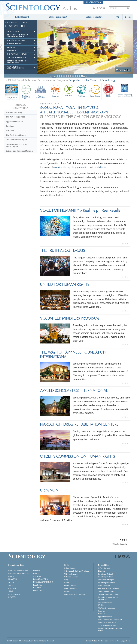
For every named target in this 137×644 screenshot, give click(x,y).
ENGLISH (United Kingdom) (19, 573)
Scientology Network (106, 574)
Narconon (69, 90)
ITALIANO (37, 588)
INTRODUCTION (13, 31)
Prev (54, 76)
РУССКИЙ (12, 588)
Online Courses (70, 586)
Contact (67, 591)
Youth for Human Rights (107, 625)
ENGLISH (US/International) (19, 570)
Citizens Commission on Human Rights (16, 145)
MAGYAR (37, 570)
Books (128, 17)
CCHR (108, 90)
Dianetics (102, 571)
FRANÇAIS (13, 579)
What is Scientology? (58, 17)
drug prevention (80, 167)
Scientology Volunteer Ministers (20, 151)
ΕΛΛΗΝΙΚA (37, 585)
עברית (11, 582)
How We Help (12, 97)
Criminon (56, 90)
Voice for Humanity (14, 112)
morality (57, 167)
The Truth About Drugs (16, 135)
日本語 (11, 586)
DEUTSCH (12, 597)
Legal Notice (126, 641)
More (124, 243)
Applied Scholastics (41, 91)
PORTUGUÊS (38, 591)
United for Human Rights (17, 140)
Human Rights (95, 90)
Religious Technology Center (109, 588)
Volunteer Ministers (94, 17)
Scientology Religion (106, 577)
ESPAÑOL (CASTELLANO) (43, 582)
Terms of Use (115, 641)
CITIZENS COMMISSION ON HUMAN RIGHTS (17, 62)
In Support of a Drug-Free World (110, 620)
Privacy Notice (92, 641)
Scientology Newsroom (107, 583)
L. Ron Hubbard (22, 17)
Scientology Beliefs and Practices (77, 571)
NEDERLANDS (14, 594)
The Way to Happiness (26, 91)
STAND (101, 605)
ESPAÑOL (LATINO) (41, 579)
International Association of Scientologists (108, 598)
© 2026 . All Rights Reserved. (31, 641)
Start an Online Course (107, 591)
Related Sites (94, 2)
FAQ (117, 17)
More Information (71, 588)
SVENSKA (37, 576)
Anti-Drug (82, 90)
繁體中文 (12, 591)
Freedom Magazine (125, 96)
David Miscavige (104, 586)
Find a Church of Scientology (75, 594)
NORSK (36, 573)
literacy (67, 167)
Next (83, 76)
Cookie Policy (103, 641)
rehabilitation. (101, 167)
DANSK (11, 576)
